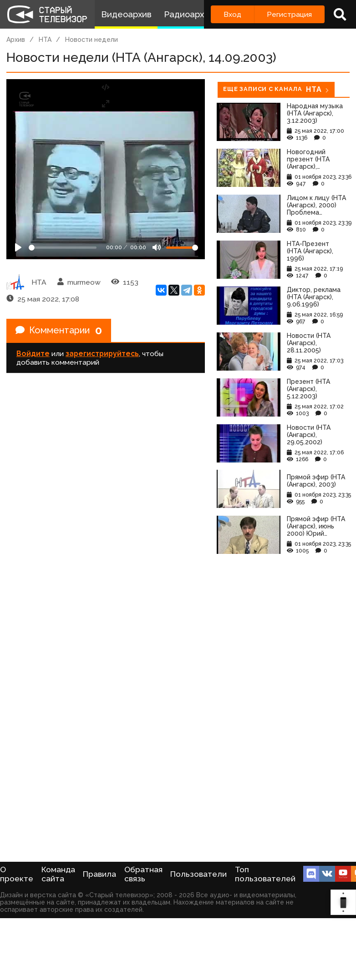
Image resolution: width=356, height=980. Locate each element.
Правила (99, 874)
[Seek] (63, 248)
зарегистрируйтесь (102, 354)
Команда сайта (58, 874)
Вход (232, 14)
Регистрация (289, 14)
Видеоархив (126, 14)
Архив (16, 40)
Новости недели (92, 40)
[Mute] (157, 247)
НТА (45, 40)
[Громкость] (182, 248)
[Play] (18, 247)
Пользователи (198, 874)
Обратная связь (143, 874)
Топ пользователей (265, 874)
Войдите (33, 354)
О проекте (17, 874)
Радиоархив (189, 14)
